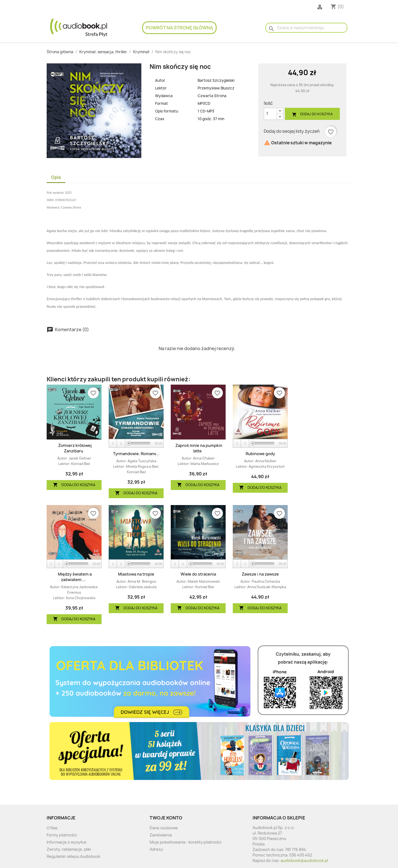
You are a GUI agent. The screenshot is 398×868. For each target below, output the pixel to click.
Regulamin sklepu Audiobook (73, 856)
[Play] (113, 443)
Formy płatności (62, 835)
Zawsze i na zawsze (260, 574)
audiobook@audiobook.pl (304, 860)
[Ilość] (270, 114)
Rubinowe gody (260, 454)
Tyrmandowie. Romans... (136, 454)
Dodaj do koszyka (312, 114)
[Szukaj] (306, 28)
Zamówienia (161, 835)
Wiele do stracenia (198, 574)
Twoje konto (166, 818)
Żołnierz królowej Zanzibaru (75, 448)
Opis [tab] (56, 177)
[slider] (140, 443)
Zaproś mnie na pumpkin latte (199, 448)
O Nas (52, 828)
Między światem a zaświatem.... (75, 577)
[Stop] (121, 443)
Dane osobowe (164, 828)
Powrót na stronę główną (179, 28)
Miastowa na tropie (136, 574)
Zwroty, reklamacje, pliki (69, 849)
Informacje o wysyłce (67, 842)
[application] (136, 444)
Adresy (156, 849)
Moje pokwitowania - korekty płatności (186, 842)
